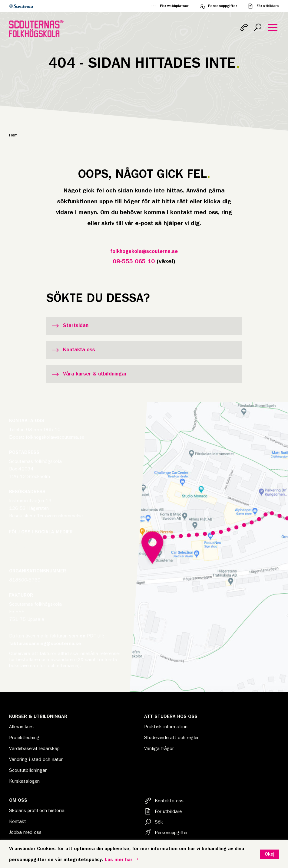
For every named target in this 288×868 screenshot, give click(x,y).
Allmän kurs (21, 727)
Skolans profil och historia (37, 811)
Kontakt (18, 821)
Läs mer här (122, 860)
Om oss (18, 800)
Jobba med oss (25, 832)
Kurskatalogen (24, 781)
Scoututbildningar (28, 770)
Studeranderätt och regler (171, 738)
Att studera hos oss (171, 716)
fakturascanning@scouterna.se (45, 644)
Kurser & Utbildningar (38, 716)
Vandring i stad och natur (36, 759)
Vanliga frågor (159, 748)
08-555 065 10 (134, 261)
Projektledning (24, 738)
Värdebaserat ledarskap (34, 748)
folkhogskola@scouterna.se (144, 252)
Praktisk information (166, 727)
